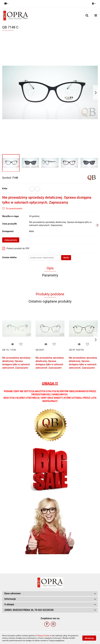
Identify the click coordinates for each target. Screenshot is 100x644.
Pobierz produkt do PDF (16, 248)
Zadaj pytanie (11, 240)
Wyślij (66, 258)
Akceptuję (89, 638)
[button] (50, 594)
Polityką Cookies (43, 636)
